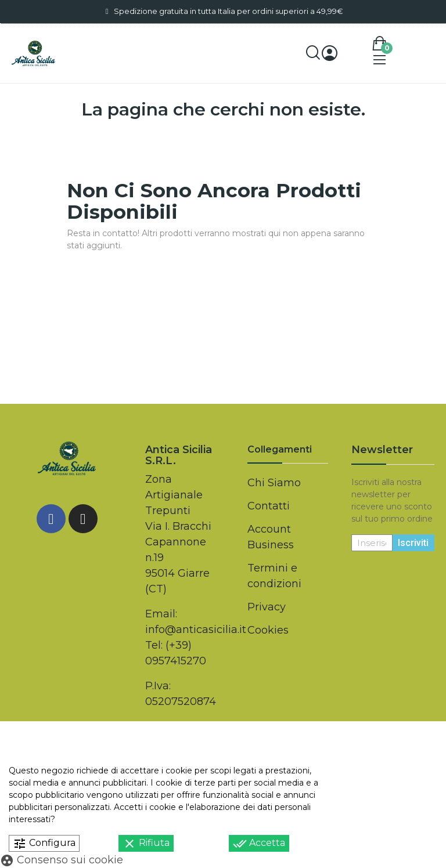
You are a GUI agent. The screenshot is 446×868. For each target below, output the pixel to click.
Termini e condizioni (274, 576)
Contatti (269, 506)
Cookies (268, 630)
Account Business (271, 537)
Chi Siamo (274, 483)
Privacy (267, 607)
